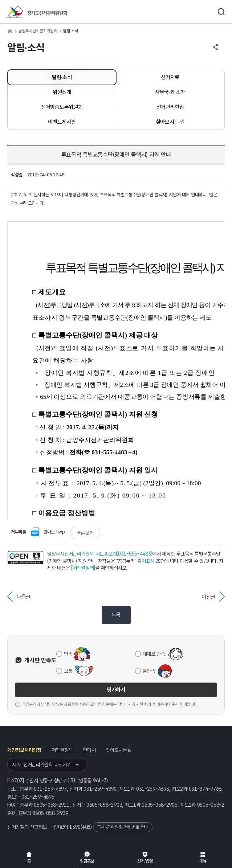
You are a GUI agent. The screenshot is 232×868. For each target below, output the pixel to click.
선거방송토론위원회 (62, 107)
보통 (68, 671)
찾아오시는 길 (170, 122)
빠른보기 (85, 533)
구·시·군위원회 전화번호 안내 (123, 827)
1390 (75, 827)
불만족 (149, 671)
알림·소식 (62, 77)
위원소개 (62, 92)
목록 (116, 615)
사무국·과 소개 (170, 92)
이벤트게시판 (62, 122)
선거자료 (170, 77)
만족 (68, 654)
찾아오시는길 (118, 750)
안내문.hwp (48, 532)
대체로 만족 (154, 654)
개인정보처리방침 (24, 750)
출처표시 (146, 561)
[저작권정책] (83, 568)
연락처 (89, 750)
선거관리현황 (170, 107)
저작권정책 (62, 750)
